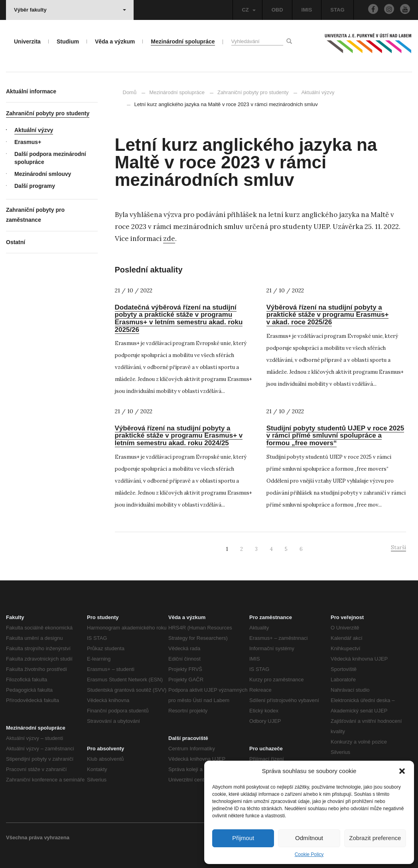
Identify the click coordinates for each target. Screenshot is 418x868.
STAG (337, 10)
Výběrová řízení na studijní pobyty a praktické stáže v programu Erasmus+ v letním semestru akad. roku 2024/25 (179, 436)
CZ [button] (248, 10)
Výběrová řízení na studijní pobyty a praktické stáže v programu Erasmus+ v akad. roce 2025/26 (328, 315)
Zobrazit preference (375, 838)
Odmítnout (309, 838)
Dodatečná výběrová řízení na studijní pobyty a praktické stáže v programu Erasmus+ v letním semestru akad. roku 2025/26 (179, 319)
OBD (277, 10)
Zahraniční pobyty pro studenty (253, 92)
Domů (130, 92)
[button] (402, 771)
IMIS (307, 10)
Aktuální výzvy (314, 92)
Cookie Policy (309, 854)
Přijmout (243, 838)
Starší (398, 547)
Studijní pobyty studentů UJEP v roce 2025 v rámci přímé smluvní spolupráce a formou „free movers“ (335, 436)
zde (169, 239)
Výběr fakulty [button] (70, 10)
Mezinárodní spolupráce (177, 92)
